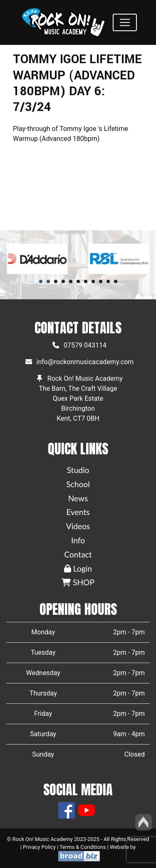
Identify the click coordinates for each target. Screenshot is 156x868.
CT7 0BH (86, 418)
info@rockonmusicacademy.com (85, 362)
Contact (78, 554)
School (78, 484)
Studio (78, 470)
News (78, 498)
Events (78, 512)
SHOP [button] (78, 582)
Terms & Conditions (83, 847)
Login (78, 568)
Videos (78, 526)
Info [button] (78, 540)
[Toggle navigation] (125, 22)
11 (116, 281)
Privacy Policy (39, 847)
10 (108, 281)
